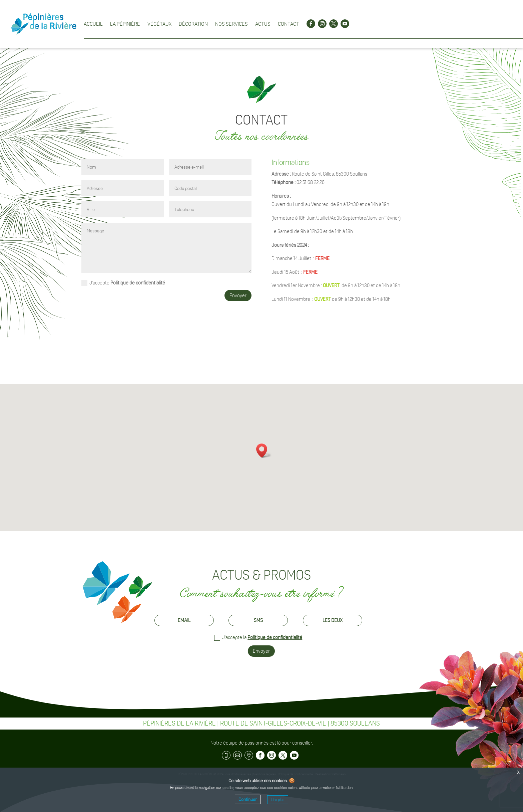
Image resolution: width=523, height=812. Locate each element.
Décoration (193, 24)
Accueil (93, 24)
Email (184, 620)
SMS (258, 620)
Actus (263, 24)
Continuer (248, 799)
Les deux (333, 620)
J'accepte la (258, 638)
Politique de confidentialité (138, 283)
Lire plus (278, 800)
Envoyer (238, 295)
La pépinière (125, 24)
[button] (264, 451)
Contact (289, 24)
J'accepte (123, 283)
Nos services (231, 24)
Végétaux (159, 24)
